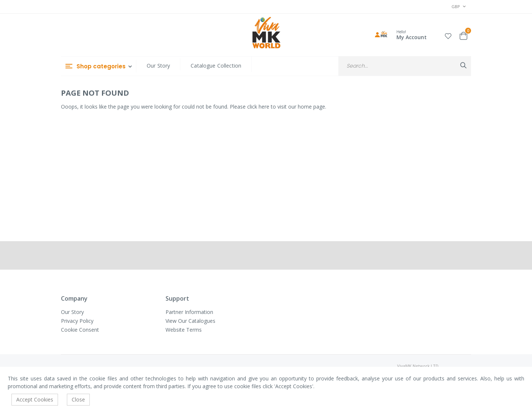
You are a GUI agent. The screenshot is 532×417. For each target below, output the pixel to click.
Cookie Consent (80, 330)
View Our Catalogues (190, 321)
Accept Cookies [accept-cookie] (35, 399)
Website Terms (184, 330)
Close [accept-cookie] (78, 399)
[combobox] (405, 66)
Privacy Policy (77, 321)
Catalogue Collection (216, 66)
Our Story (158, 66)
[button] (448, 35)
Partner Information (189, 312)
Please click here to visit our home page (277, 107)
